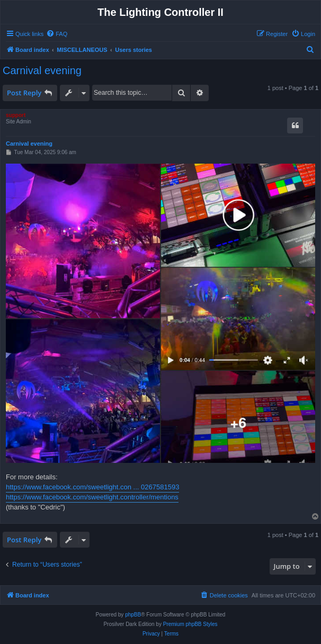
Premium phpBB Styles (190, 624)
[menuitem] (57, 34)
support (16, 115)
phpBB (133, 615)
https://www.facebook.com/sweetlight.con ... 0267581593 (92, 487)
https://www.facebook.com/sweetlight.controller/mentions (92, 497)
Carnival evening (42, 70)
